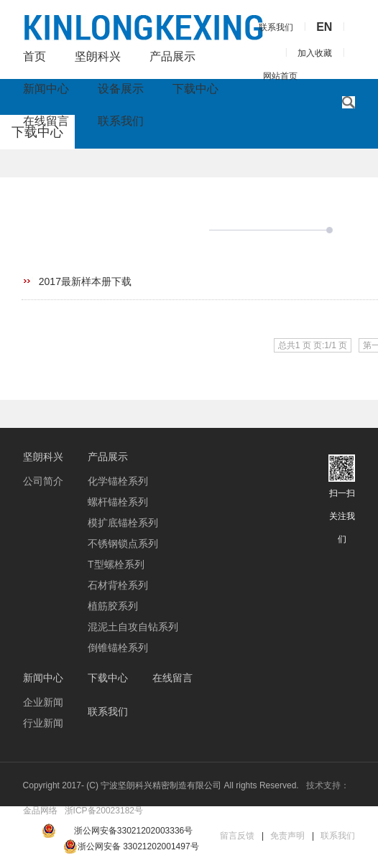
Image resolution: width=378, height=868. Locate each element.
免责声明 (287, 836)
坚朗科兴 (98, 56)
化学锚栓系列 (118, 481)
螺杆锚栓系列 (118, 502)
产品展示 (172, 56)
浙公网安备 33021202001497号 (131, 846)
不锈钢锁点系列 (123, 543)
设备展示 (121, 89)
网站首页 (280, 76)
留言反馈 (237, 836)
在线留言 (46, 121)
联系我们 (121, 121)
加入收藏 (315, 53)
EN (324, 27)
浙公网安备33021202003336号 (133, 831)
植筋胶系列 (113, 606)
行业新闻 (43, 723)
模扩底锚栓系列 (123, 523)
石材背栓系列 (118, 585)
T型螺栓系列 (116, 564)
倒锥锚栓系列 (118, 648)
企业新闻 (43, 702)
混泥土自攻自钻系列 (133, 627)
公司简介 (43, 481)
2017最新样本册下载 (85, 281)
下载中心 (195, 89)
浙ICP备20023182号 (104, 811)
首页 (34, 56)
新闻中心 (46, 89)
